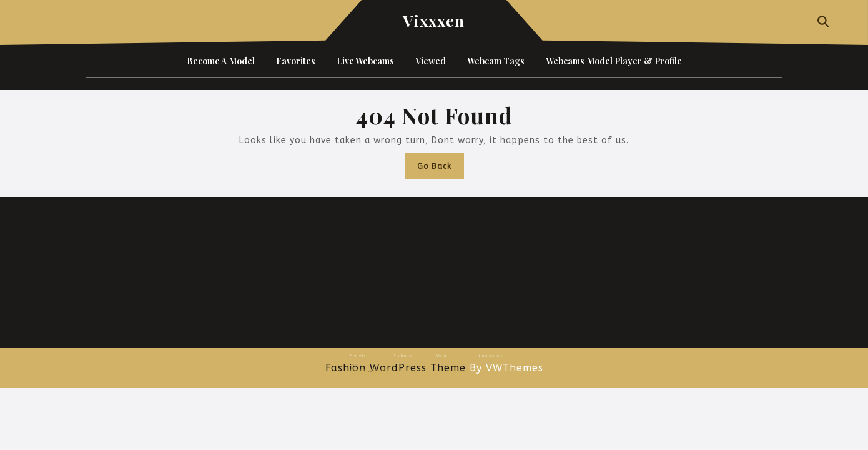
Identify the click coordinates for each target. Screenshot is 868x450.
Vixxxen (434, 20)
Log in (437, 359)
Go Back (441, 169)
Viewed (431, 61)
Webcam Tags (496, 61)
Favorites (296, 61)
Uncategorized (472, 359)
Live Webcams (365, 61)
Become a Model (221, 61)
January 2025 (409, 359)
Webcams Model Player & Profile (614, 61)
